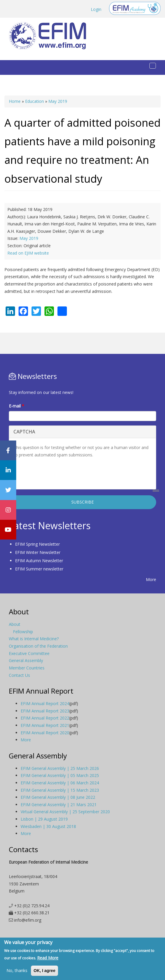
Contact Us (19, 675)
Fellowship (23, 632)
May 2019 (58, 101)
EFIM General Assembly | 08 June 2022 (58, 797)
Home (15, 101)
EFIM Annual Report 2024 (45, 703)
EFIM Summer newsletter (39, 569)
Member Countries (27, 668)
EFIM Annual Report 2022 (45, 718)
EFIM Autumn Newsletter (39, 561)
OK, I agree (44, 971)
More (151, 579)
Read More (48, 958)
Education (34, 101)
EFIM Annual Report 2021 (45, 725)
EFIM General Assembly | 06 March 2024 (60, 783)
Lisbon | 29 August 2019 (44, 819)
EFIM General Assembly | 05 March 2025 (60, 775)
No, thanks (17, 970)
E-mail (16, 406)
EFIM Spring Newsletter (37, 544)
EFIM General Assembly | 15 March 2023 (60, 790)
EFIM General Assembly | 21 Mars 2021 (59, 805)
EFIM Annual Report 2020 (45, 733)
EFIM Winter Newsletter (38, 552)
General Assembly (26, 660)
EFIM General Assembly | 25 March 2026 (60, 768)
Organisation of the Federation (38, 646)
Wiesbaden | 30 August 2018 (48, 826)
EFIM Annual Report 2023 (45, 711)
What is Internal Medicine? (34, 639)
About (15, 624)
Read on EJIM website (28, 253)
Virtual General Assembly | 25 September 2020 (65, 812)
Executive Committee (29, 653)
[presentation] (58, 473)
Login (96, 9)
